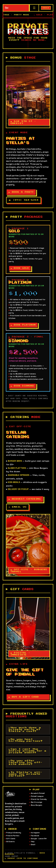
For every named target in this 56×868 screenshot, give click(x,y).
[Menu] (34, 8)
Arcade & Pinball (38, 796)
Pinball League (37, 799)
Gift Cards (11, 841)
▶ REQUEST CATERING (25, 501)
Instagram (35, 835)
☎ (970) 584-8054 (24, 200)
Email (33, 847)
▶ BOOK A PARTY (22, 192)
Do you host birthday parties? (26, 742)
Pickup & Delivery (14, 835)
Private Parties (13, 838)
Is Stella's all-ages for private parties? (25, 776)
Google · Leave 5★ (39, 841)
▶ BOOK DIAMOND (23, 387)
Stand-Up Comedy (39, 802)
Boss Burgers (37, 808)
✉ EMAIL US (18, 509)
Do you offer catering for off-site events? (25, 765)
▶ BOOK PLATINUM (24, 326)
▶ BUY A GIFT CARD (24, 699)
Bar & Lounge (37, 805)
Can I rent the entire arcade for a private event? (28, 753)
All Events (10, 844)
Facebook (35, 838)
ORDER (46, 8)
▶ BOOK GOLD (20, 269)
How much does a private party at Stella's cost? (25, 732)
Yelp (33, 844)
